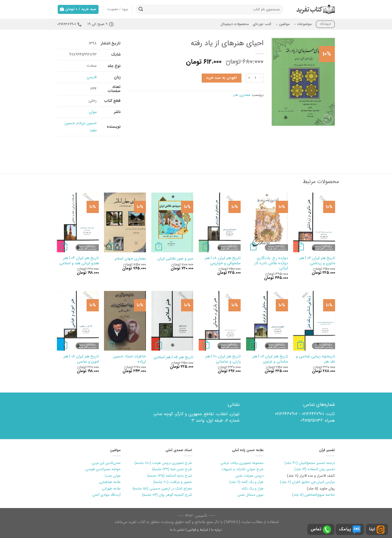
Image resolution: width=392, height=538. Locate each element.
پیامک (350, 530)
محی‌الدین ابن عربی (106, 463)
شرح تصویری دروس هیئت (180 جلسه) (163, 463)
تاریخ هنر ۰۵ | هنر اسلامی (173, 358)
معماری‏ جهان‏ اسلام (130, 259)
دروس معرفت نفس (249, 476)
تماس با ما (177, 530)
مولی (93, 112)
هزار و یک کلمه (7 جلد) (246, 482)
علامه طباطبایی (110, 482)
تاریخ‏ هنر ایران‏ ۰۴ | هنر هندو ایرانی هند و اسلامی (79, 261)
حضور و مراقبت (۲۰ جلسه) (173, 482)
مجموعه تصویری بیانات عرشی (242, 463)
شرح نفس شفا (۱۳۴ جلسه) (172, 469)
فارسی (92, 77)
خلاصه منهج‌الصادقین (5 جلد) (313, 495)
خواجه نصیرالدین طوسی (103, 469)
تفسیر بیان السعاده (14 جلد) (315, 469)
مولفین (282, 24)
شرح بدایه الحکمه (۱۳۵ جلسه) (170, 476)
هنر (236, 95)
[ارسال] (141, 10)
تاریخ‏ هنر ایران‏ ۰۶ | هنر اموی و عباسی (81, 359)
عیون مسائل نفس (251, 495)
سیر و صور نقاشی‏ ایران (175, 259)
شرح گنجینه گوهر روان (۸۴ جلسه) (167, 495)
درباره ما (217, 530)
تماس (321, 530)
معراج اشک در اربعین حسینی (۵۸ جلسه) (162, 489)
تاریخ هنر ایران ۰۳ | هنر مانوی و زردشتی (317, 261)
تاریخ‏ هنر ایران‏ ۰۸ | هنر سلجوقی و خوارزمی (223, 261)
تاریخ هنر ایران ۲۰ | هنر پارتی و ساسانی (223, 359)
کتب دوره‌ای (262, 24)
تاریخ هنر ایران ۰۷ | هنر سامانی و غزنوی (270, 359)
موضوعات (303, 24)
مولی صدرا (113, 476)
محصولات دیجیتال (235, 24)
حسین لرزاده (87, 123)
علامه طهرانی (111, 489)
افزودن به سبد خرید (221, 78)
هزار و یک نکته (253, 489)
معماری (245, 95)
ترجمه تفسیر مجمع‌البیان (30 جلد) (310, 463)
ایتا (377, 530)
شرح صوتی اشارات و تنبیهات (243, 469)
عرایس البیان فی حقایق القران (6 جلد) (307, 482)
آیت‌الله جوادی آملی (106, 495)
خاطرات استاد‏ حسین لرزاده (129, 359)
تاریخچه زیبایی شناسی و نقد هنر (316, 359)
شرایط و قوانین (198, 530)
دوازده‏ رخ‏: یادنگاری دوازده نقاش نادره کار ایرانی (271, 263)
